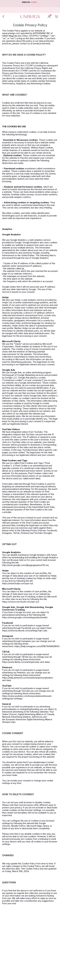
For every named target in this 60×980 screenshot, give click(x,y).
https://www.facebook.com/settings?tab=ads (25, 631)
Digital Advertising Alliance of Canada (36, 714)
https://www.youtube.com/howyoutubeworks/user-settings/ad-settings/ (27, 697)
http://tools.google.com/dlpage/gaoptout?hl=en (25, 565)
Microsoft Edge (34, 826)
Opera (46, 826)
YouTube (38, 432)
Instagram (7, 533)
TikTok (16, 533)
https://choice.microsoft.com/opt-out (20, 602)
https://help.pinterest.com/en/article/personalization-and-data (28, 679)
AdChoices (37, 717)
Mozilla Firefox (18, 826)
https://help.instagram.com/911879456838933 (37, 646)
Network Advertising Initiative (16, 717)
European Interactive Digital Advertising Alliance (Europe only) (27, 721)
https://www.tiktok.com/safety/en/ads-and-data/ (26, 662)
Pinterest (25, 533)
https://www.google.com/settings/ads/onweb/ (25, 617)
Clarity (18, 344)
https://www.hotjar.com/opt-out (18, 583)
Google (18, 242)
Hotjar (17, 300)
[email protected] (42, 43)
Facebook (52, 530)
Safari (5, 828)
